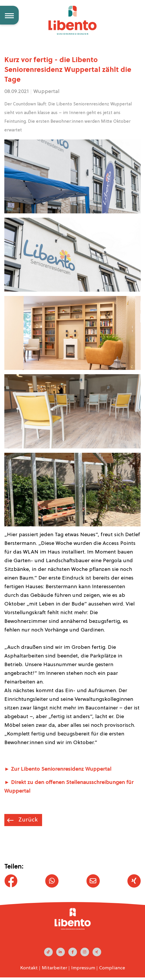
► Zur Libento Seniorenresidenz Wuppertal (58, 769)
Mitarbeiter (54, 968)
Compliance (112, 968)
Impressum (83, 968)
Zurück (27, 820)
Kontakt (29, 968)
